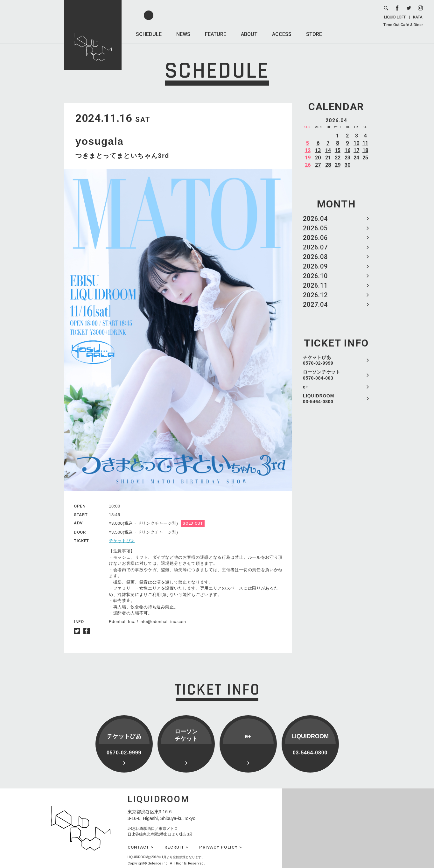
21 (328, 158)
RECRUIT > (176, 847)
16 (347, 150)
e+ (306, 387)
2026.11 (315, 285)
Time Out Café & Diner (403, 25)
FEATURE (216, 34)
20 (318, 158)
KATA (418, 17)
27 (318, 165)
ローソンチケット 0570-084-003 (322, 375)
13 (318, 150)
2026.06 (315, 238)
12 (308, 150)
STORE (314, 34)
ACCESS (282, 34)
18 (365, 150)
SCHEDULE (149, 34)
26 (308, 165)
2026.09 (315, 266)
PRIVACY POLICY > (220, 847)
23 (347, 158)
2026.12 (315, 295)
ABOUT (249, 34)
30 (347, 165)
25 (365, 158)
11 (365, 143)
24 (356, 158)
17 (356, 150)
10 (356, 143)
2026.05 (315, 228)
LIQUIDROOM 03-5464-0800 (318, 399)
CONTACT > (140, 847)
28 (328, 165)
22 (338, 158)
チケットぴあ (122, 541)
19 (308, 158)
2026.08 (315, 257)
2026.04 (315, 219)
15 (338, 150)
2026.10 (315, 276)
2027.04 (315, 304)
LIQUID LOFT (395, 17)
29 (338, 165)
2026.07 (315, 247)
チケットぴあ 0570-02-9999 (318, 360)
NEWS (183, 34)
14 (328, 150)
